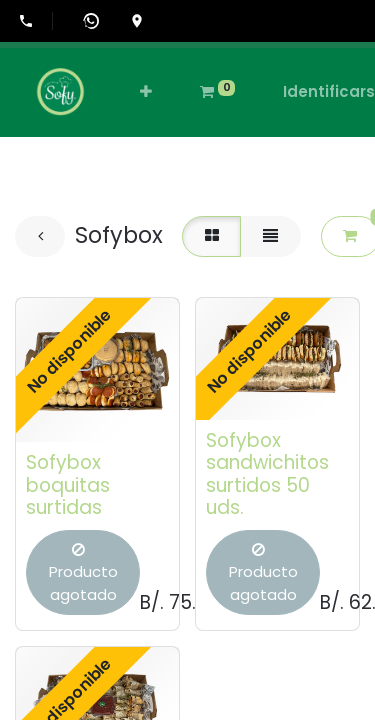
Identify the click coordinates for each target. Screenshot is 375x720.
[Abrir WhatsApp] (91, 21)
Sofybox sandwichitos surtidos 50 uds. (267, 474)
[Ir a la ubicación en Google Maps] (137, 21)
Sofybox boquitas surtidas (68, 485)
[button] (146, 92)
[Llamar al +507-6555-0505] (35, 21)
